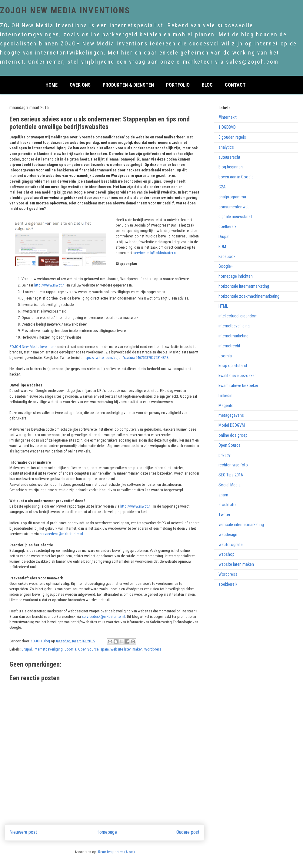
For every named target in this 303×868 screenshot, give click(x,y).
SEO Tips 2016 (231, 475)
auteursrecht (229, 157)
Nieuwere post (23, 832)
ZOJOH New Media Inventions (65, 11)
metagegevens (231, 415)
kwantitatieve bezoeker (238, 386)
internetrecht (229, 346)
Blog (207, 84)
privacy (225, 455)
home (52, 84)
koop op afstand (233, 366)
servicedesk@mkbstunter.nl (155, 253)
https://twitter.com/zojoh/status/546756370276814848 (125, 358)
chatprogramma (232, 197)
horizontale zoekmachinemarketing (249, 296)
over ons (80, 84)
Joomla (70, 649)
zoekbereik (228, 584)
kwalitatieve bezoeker (237, 376)
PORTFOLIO (178, 84)
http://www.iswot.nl (50, 285)
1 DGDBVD (227, 127)
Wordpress (153, 649)
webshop (226, 554)
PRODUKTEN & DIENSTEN (128, 84)
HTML (223, 306)
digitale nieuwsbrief (235, 217)
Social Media (230, 485)
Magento (226, 406)
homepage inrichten (236, 276)
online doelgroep (233, 435)
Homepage (107, 832)
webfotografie (231, 545)
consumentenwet (234, 207)
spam (105, 649)
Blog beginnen (231, 167)
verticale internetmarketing (241, 525)
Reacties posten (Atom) (117, 852)
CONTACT (235, 84)
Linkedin (225, 396)
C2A (222, 187)
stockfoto (227, 505)
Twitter (224, 515)
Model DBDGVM (232, 425)
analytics (226, 147)
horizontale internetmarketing (244, 286)
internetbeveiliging (48, 649)
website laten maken (127, 649)
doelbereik (227, 227)
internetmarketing (233, 336)
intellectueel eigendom (238, 316)
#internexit (228, 117)
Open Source (88, 649)
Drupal (27, 649)
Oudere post (188, 832)
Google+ (226, 266)
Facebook (227, 257)
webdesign (228, 535)
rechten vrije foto (233, 465)
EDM (222, 247)
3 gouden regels (232, 137)
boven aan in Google (236, 177)
